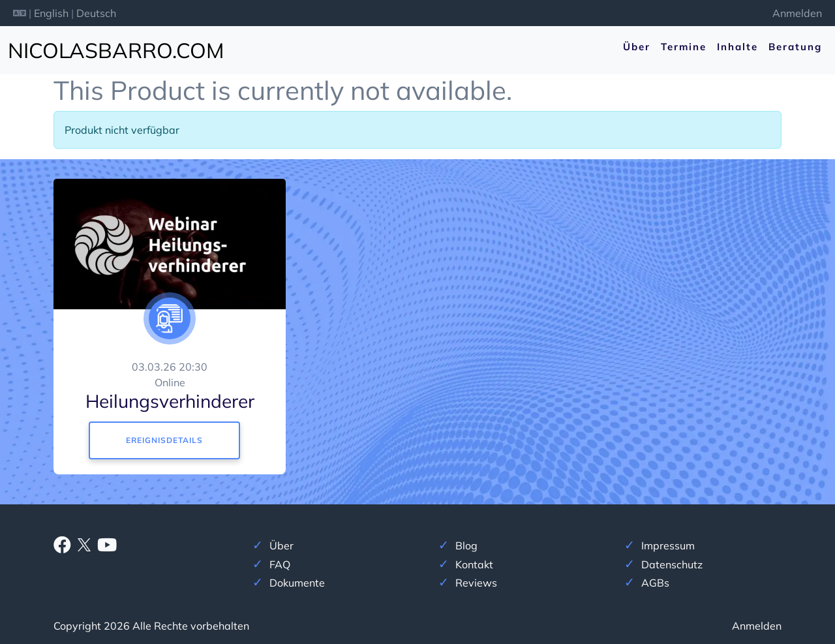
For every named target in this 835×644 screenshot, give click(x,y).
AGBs (655, 583)
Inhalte (737, 47)
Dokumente (297, 583)
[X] (84, 544)
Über (637, 47)
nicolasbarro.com (116, 50)
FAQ (280, 564)
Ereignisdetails (164, 440)
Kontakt (474, 564)
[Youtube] (107, 547)
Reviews (476, 583)
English (51, 13)
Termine (684, 47)
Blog (466, 545)
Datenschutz (672, 564)
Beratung (795, 47)
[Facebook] (62, 547)
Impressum (668, 545)
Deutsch (96, 13)
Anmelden (797, 13)
